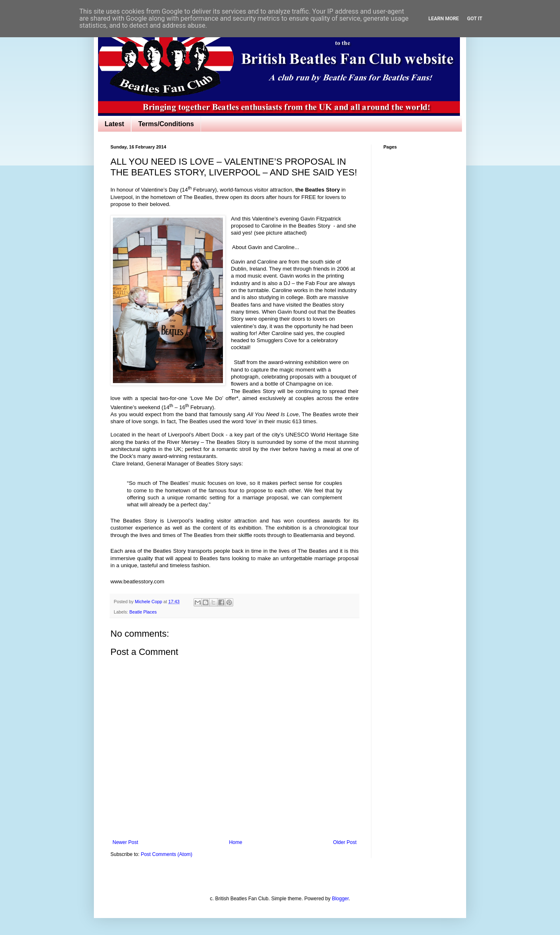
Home (236, 842)
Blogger (340, 899)
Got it (475, 19)
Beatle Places (143, 612)
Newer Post (125, 842)
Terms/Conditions (166, 124)
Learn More (444, 19)
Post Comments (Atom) (166, 854)
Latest (114, 124)
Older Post (345, 842)
